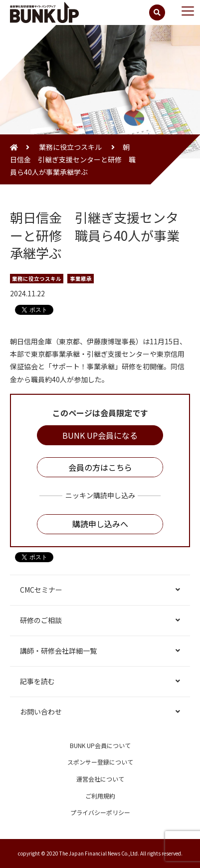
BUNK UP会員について (100, 745)
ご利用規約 (100, 796)
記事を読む (37, 681)
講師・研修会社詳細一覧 (58, 651)
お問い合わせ (41, 712)
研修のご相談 (41, 620)
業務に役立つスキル (70, 147)
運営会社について (100, 779)
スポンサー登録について (100, 762)
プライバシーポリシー (100, 812)
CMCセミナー (41, 590)
